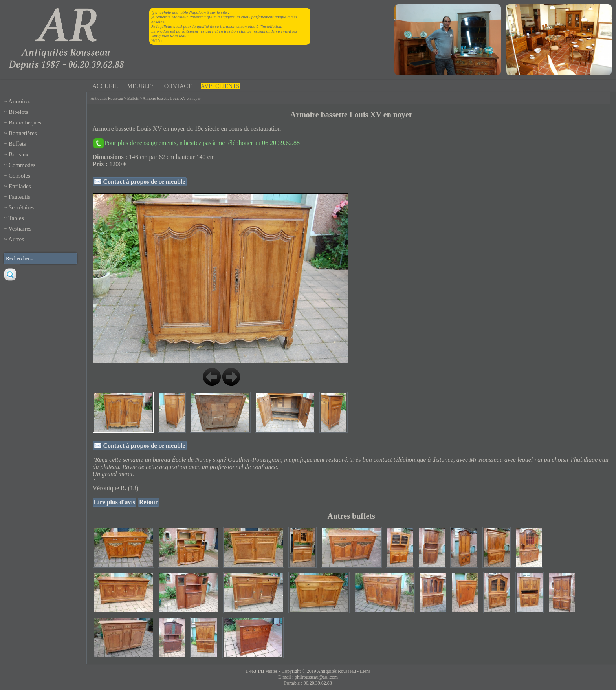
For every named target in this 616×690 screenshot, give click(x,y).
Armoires (19, 101)
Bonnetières (23, 133)
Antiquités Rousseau (107, 98)
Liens (365, 671)
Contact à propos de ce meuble (144, 182)
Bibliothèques (25, 123)
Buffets (17, 144)
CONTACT (178, 86)
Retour (148, 502)
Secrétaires (22, 207)
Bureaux (19, 154)
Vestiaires (20, 229)
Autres (16, 239)
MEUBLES (141, 86)
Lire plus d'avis (115, 502)
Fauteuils (19, 197)
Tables (16, 218)
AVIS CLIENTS (220, 86)
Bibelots (18, 112)
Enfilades (20, 186)
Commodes (22, 165)
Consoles (19, 176)
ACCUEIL (105, 86)
